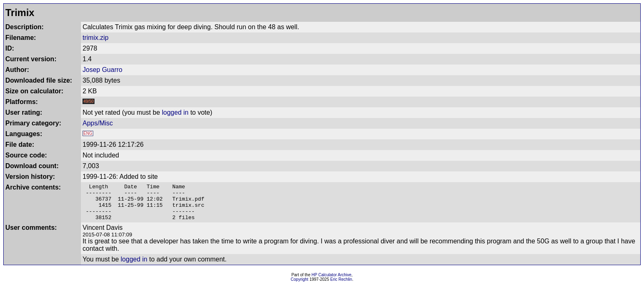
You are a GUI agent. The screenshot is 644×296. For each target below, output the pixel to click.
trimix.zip (95, 38)
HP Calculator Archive (332, 282)
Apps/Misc (98, 123)
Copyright (300, 287)
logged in (175, 112)
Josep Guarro (102, 70)
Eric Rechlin (341, 287)
